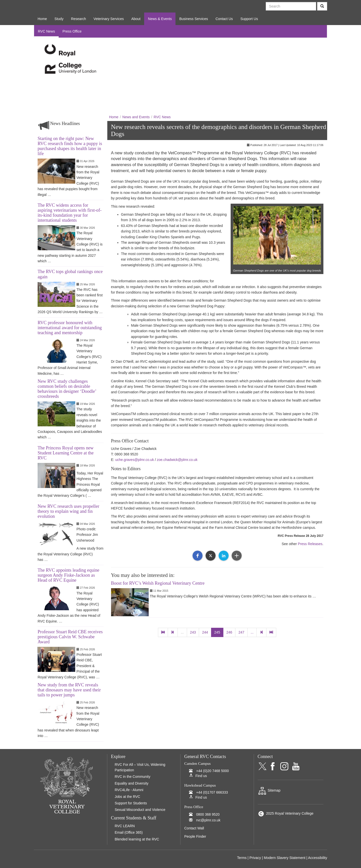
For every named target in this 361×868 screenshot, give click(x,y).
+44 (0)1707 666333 (212, 792)
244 (205, 632)
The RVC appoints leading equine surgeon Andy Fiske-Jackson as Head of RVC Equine (68, 575)
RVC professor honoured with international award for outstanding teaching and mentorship (70, 328)
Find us (201, 776)
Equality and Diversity (132, 783)
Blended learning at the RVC (137, 839)
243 (193, 632)
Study (59, 19)
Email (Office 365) (129, 832)
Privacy (255, 858)
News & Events (160, 19)
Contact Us (224, 19)
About (136, 19)
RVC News (46, 31)
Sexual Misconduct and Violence (140, 810)
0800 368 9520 (208, 814)
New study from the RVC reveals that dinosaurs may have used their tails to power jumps (69, 690)
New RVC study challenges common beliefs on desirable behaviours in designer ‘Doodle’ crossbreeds (67, 389)
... (182, 632)
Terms (242, 858)
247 (241, 632)
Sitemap (269, 790)
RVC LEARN (125, 826)
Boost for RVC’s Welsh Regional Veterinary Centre (158, 583)
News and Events (136, 117)
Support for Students (131, 803)
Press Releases (310, 544)
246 (229, 632)
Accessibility (318, 858)
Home (42, 19)
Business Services (194, 19)
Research (78, 19)
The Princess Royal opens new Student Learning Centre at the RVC (66, 453)
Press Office (72, 31)
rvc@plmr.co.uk (208, 820)
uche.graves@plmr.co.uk (135, 460)
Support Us (249, 19)
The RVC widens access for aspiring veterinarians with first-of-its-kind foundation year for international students (70, 213)
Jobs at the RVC (128, 797)
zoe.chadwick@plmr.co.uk (177, 460)
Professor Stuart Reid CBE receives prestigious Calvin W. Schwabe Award (70, 637)
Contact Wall (194, 828)
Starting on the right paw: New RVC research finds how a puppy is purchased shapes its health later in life (70, 146)
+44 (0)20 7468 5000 (212, 771)
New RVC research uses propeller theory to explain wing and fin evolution (68, 511)
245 (217, 632)
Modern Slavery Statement (285, 858)
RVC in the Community (133, 777)
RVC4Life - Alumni (129, 790)
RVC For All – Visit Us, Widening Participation (140, 767)
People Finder (195, 836)
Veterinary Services (109, 19)
